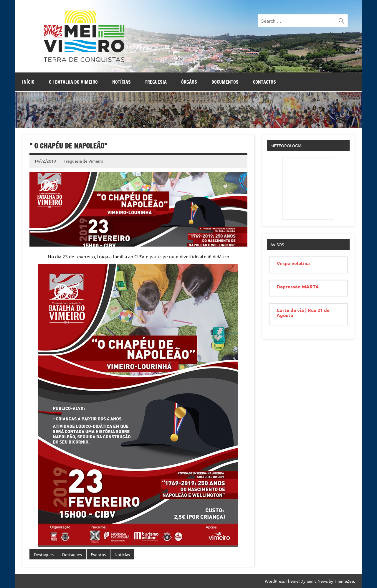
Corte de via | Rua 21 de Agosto (303, 313)
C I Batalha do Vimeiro (73, 82)
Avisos (277, 245)
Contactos (264, 82)
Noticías (122, 554)
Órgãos (189, 82)
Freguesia (156, 82)
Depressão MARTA (298, 286)
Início (28, 82)
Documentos (225, 82)
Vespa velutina (293, 263)
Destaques (44, 554)
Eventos (98, 554)
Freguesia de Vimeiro (83, 161)
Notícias (121, 82)
